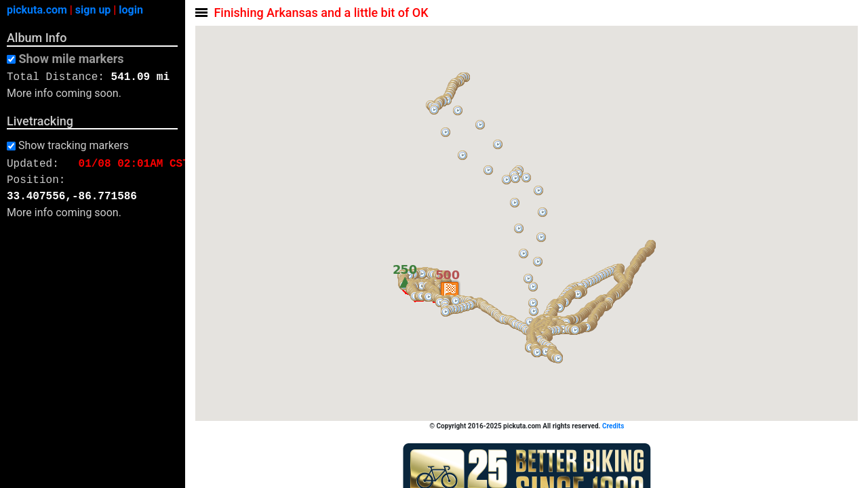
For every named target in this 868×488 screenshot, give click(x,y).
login (131, 10)
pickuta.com (37, 10)
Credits (614, 426)
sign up (93, 10)
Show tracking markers (74, 146)
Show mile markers (71, 59)
